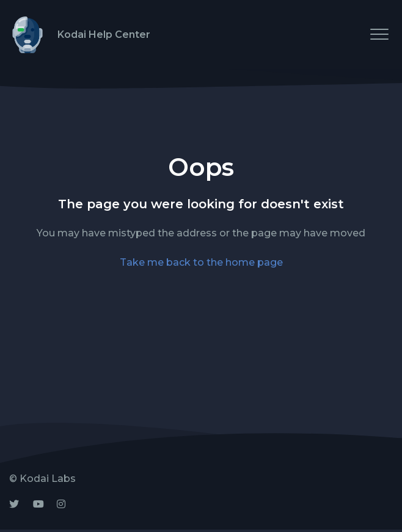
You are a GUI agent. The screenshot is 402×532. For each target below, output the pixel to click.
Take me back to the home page (201, 262)
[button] (379, 34)
